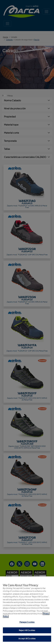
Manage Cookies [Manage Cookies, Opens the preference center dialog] (27, 636)
